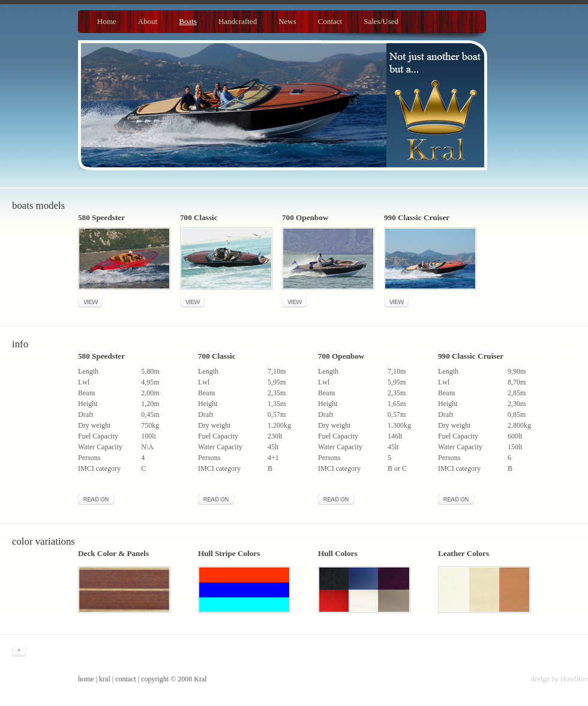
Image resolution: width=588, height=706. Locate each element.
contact (126, 679)
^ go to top (19, 651)
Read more (96, 500)
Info (20, 344)
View (90, 302)
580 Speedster (101, 356)
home (86, 679)
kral (105, 679)
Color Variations (43, 541)
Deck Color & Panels (113, 553)
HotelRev (574, 679)
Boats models (38, 205)
